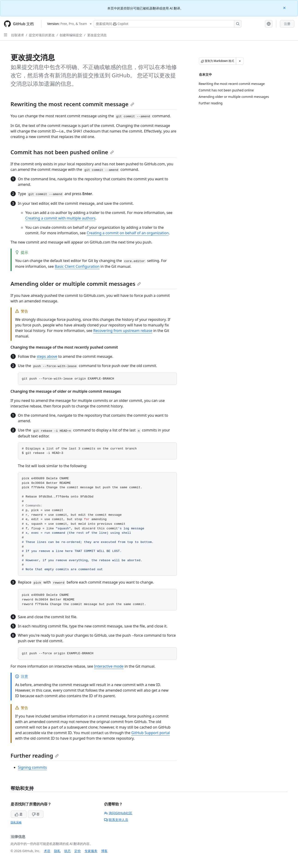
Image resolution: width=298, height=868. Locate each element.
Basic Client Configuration (77, 266)
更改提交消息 (97, 35)
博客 (104, 851)
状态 (67, 851)
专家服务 (91, 851)
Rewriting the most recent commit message (72, 104)
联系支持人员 (116, 820)
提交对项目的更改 (42, 35)
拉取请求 (18, 35)
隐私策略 (16, 822)
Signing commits (33, 767)
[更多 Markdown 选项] (240, 61)
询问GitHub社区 (118, 813)
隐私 (57, 851)
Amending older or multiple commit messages (76, 284)
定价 (78, 851)
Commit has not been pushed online (62, 152)
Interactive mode (109, 666)
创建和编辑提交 (71, 35)
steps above (47, 356)
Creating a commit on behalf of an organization (128, 233)
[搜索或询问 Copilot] (168, 24)
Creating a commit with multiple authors (60, 218)
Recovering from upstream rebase (123, 331)
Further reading (35, 755)
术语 (47, 851)
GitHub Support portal (151, 733)
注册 (287, 24)
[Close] (285, 8)
